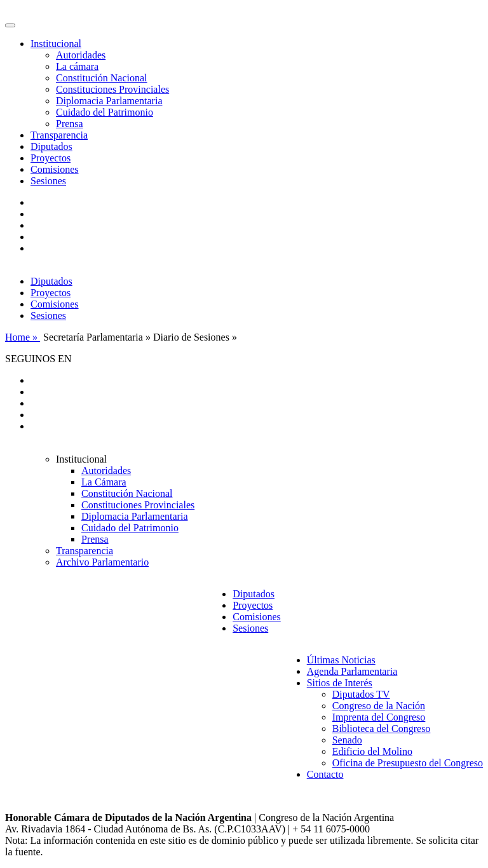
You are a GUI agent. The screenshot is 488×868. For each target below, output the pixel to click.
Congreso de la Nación (379, 706)
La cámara (77, 66)
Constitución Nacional (102, 78)
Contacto (325, 774)
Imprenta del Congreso (379, 717)
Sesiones (48, 181)
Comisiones (55, 169)
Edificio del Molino (372, 751)
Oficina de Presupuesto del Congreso (408, 763)
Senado (347, 740)
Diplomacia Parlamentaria (109, 101)
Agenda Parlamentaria (352, 671)
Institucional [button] (56, 44)
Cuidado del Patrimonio (105, 112)
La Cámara (104, 482)
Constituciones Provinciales (112, 89)
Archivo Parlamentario (102, 562)
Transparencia (59, 135)
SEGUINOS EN (38, 359)
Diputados (51, 146)
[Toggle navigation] (10, 25)
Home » (23, 337)
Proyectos (51, 158)
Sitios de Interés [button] (340, 683)
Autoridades (81, 55)
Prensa (70, 124)
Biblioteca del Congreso (382, 729)
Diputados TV (361, 694)
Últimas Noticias (341, 660)
